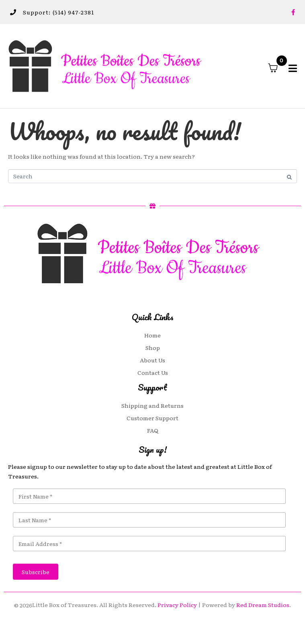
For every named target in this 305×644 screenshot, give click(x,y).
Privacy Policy (177, 605)
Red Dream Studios (263, 605)
